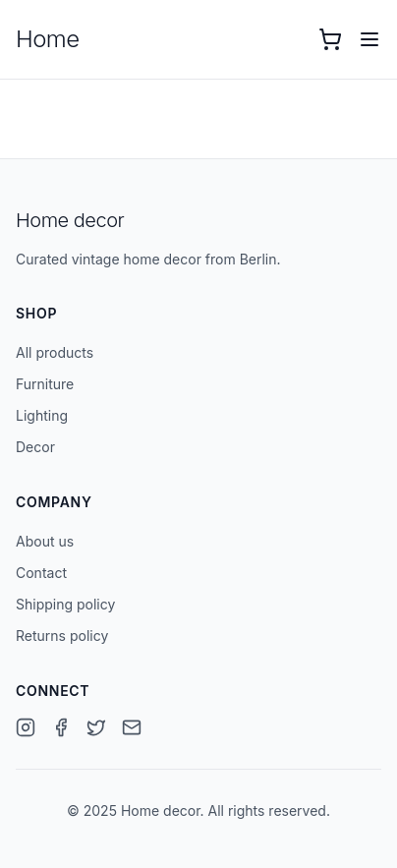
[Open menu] (369, 39)
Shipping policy (65, 604)
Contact (41, 573)
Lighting (42, 415)
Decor (35, 447)
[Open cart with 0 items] (330, 39)
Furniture (45, 384)
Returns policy (62, 636)
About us (45, 541)
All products (55, 352)
